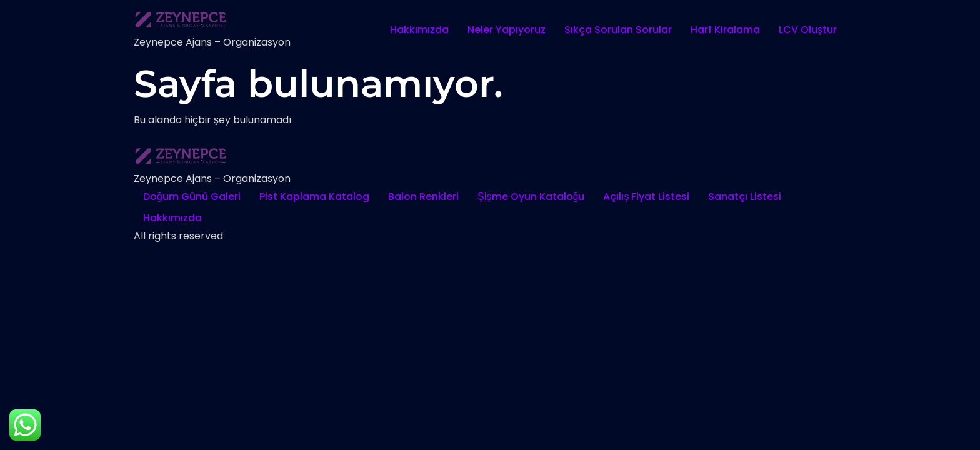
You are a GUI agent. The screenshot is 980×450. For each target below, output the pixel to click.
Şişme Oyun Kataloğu (531, 197)
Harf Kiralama (725, 30)
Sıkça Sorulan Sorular (618, 30)
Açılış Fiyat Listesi (646, 197)
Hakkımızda (419, 30)
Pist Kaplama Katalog (314, 197)
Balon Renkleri (423, 197)
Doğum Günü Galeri (192, 197)
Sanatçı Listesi (745, 197)
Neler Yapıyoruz (507, 30)
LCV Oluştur (808, 30)
